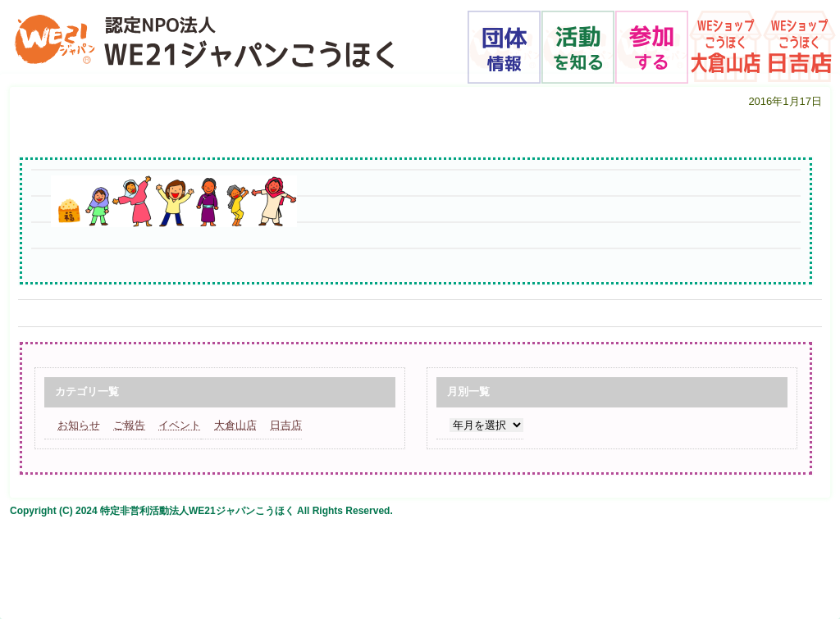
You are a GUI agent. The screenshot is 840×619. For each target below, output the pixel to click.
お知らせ (79, 425)
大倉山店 (235, 425)
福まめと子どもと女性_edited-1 (182, 125)
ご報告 (129, 425)
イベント (180, 425)
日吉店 (286, 425)
